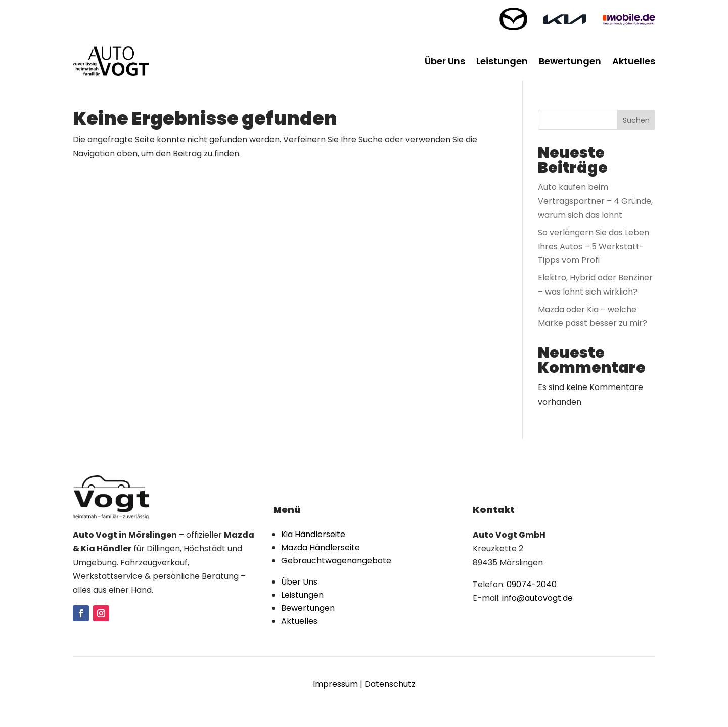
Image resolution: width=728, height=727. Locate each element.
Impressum (335, 684)
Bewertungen (570, 61)
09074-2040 (532, 584)
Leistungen (502, 61)
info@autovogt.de (537, 598)
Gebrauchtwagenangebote (336, 561)
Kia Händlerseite (313, 534)
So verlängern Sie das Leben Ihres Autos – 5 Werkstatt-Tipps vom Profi (594, 246)
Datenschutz (390, 684)
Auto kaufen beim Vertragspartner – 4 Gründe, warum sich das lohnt (595, 201)
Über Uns (445, 61)
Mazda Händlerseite (321, 547)
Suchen (636, 120)
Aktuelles (634, 61)
